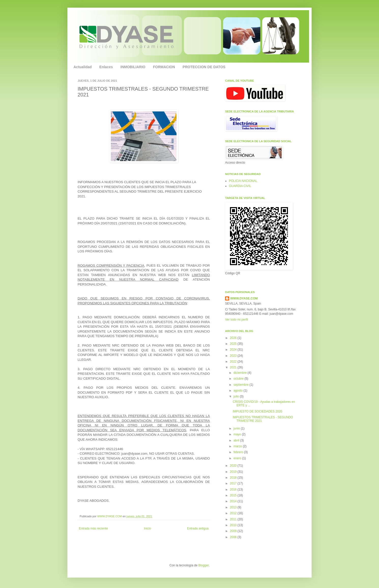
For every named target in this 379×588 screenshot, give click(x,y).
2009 (234, 531)
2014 (234, 501)
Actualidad (83, 67)
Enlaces (106, 67)
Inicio (148, 528)
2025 (234, 344)
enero (238, 458)
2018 (234, 478)
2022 (234, 362)
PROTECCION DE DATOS (204, 67)
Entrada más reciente (93, 528)
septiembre (242, 385)
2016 (234, 490)
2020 (234, 466)
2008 (234, 537)
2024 (234, 350)
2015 (234, 495)
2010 (234, 525)
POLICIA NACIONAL (243, 181)
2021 (234, 367)
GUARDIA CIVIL (240, 186)
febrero (239, 452)
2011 (234, 519)
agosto (238, 391)
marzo (238, 446)
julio (237, 396)
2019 (234, 472)
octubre (239, 379)
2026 (234, 338)
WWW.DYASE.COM (110, 516)
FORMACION (164, 67)
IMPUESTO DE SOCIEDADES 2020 (258, 411)
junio (237, 428)
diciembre (240, 373)
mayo (238, 434)
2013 (234, 507)
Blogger (204, 565)
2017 (234, 483)
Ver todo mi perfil (237, 320)
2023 (234, 356)
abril (237, 440)
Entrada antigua (198, 528)
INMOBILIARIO (133, 67)
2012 (234, 513)
